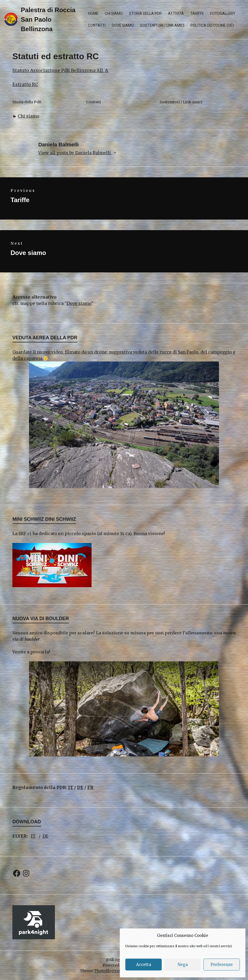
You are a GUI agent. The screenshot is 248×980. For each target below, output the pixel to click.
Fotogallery (223, 13)
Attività (176, 13)
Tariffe (197, 13)
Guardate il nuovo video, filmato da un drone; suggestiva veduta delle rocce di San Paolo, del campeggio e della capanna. (124, 419)
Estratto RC (25, 85)
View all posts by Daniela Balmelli (75, 153)
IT (71, 787)
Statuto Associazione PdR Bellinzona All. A (60, 71)
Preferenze (222, 965)
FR (90, 787)
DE (80, 787)
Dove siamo (123, 25)
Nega (183, 965)
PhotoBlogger (108, 971)
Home (93, 13)
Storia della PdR (145, 13)
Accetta (144, 965)
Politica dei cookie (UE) (212, 25)
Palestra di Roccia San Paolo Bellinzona (48, 19)
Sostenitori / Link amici (162, 25)
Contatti (97, 25)
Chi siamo (114, 13)
